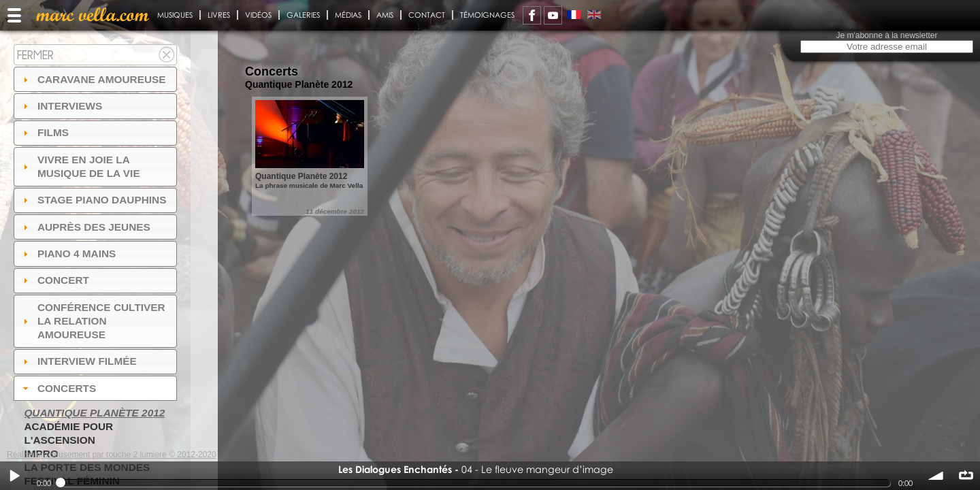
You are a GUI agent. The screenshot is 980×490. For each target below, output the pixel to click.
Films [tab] (44, 132)
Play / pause (14, 476)
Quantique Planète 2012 (94, 413)
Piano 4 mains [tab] (68, 254)
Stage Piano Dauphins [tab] (93, 200)
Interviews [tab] (61, 106)
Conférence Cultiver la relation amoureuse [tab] (93, 321)
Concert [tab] (54, 280)
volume (936, 476)
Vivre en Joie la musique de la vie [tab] (80, 166)
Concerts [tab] (58, 388)
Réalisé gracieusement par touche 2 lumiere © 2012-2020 (112, 455)
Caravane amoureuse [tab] (93, 79)
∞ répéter (966, 476)
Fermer (35, 55)
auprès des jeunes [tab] (85, 227)
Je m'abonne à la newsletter (886, 35)
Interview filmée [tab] (78, 361)
